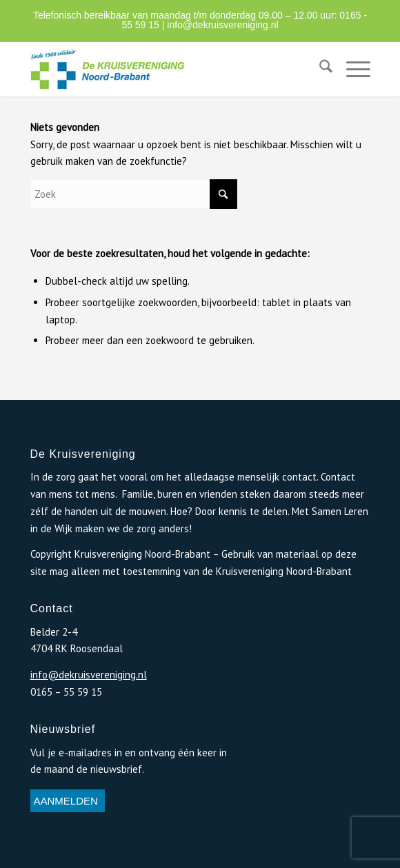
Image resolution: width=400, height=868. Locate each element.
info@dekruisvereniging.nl (222, 25)
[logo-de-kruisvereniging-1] (166, 69)
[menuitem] (319, 69)
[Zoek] (319, 69)
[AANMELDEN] (68, 801)
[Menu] (351, 69)
